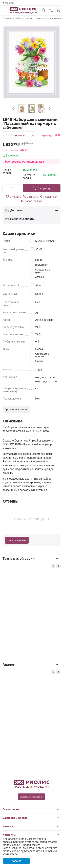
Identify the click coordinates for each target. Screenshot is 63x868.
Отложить (13, 197)
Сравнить (30, 197)
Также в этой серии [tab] (31, 559)
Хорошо (16, 861)
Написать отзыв (24, 136)
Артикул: (48, 136)
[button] (48, 197)
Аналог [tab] (31, 665)
